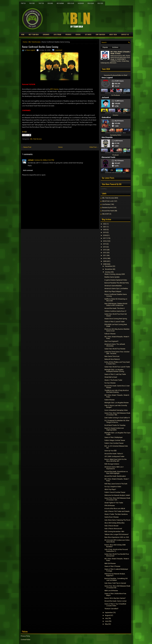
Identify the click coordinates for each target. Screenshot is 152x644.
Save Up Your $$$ (110, 451)
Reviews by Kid (107, 207)
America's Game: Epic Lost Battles (116, 288)
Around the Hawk (108, 211)
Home (23, 34)
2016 (105, 241)
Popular (105, 47)
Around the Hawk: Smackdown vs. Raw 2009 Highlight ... (116, 472)
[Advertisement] (49, 234)
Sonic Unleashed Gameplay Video (116, 410)
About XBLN (113, 34)
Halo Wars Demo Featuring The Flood (117, 520)
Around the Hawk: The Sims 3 (115, 308)
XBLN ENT (106, 214)
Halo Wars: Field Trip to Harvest (115, 583)
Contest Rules (26, 640)
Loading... (104, 189)
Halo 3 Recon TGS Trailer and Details (117, 511)
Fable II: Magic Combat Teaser (115, 440)
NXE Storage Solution (112, 464)
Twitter (41, 3)
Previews (68, 34)
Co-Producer (116, 95)
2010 (105, 258)
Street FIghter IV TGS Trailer (114, 503)
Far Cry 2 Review (110, 383)
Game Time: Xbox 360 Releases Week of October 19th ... (117, 414)
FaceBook (81, 3)
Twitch (23, 3)
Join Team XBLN (100, 34)
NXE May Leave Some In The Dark (116, 484)
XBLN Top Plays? (110, 489)
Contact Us (125, 34)
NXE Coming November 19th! (114, 532)
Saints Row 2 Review (112, 517)
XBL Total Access (34, 42)
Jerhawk (31, 160)
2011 (105, 255)
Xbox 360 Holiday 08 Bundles (114, 523)
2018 (105, 235)
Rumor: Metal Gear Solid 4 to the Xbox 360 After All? (115, 460)
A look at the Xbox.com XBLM (115, 508)
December (109, 266)
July (106, 618)
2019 (105, 232)
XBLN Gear (91, 3)
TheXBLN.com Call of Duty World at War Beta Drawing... (117, 391)
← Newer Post (26, 147)
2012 (105, 253)
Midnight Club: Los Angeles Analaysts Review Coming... (115, 371)
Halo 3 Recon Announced (113, 529)
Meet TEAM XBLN (34, 34)
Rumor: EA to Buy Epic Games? (115, 598)
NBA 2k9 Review (110, 563)
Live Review (106, 204)
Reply (30, 166)
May (106, 624)
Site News (88, 34)
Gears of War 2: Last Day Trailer (115, 374)
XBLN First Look (108, 201)
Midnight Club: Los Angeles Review (117, 403)
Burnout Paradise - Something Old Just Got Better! (116, 579)
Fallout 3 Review (110, 334)
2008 (105, 264)
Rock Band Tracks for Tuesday (115, 425)
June (107, 621)
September (109, 613)
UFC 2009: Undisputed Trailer (114, 456)
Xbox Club (71, 3)
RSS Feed (100, 3)
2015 (105, 244)
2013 (105, 250)
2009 (105, 261)
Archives (115, 47)
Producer (116, 155)
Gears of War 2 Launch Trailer (115, 322)
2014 (105, 247)
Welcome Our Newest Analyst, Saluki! (117, 495)
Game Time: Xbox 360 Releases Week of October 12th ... (117, 499)
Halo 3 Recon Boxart (111, 526)
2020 (105, 230)
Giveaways (46, 34)
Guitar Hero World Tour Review (115, 349)
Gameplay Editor (116, 135)
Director (116, 115)
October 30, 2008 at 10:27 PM (44, 160)
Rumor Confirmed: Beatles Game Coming (40, 47)
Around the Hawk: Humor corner (115, 601)
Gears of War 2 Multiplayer (114, 437)
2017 (105, 238)
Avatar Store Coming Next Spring (116, 319)
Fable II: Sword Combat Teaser (115, 492)
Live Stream (57, 34)
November (109, 269)
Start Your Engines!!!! (111, 341)
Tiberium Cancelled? (111, 609)
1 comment (58, 50)
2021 (105, 227)
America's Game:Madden (113, 286)
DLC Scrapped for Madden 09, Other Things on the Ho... (117, 421)
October (108, 272)
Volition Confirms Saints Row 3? (115, 311)
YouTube (32, 3)
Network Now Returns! (112, 359)
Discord (50, 3)
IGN (24, 132)
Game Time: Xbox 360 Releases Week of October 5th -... (117, 587)
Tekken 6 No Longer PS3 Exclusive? (117, 534)
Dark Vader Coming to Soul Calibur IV (117, 418)
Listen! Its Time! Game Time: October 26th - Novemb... (117, 353)
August (107, 615)
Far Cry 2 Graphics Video (113, 487)
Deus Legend (31, 50)
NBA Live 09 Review (111, 591)
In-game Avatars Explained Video (116, 280)
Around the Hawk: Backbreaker (115, 476)
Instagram (60, 3)
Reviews (78, 34)
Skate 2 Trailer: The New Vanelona (116, 514)
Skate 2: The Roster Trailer (113, 380)
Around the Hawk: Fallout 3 (114, 454)
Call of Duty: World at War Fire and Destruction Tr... (116, 550)
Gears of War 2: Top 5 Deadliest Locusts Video (115, 605)
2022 (105, 224)
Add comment (28, 170)
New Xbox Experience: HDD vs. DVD (117, 537)
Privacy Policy (25, 636)
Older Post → (94, 147)
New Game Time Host (112, 356)
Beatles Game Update (112, 277)
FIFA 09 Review (110, 506)
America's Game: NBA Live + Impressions (114, 468)
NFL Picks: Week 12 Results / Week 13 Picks (120, 53)
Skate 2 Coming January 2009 (115, 274)
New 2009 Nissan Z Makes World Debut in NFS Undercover (116, 304)
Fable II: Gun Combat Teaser (114, 443)
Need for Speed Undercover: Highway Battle (114, 429)
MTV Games (54, 89)
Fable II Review (110, 400)
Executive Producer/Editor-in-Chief (116, 75)
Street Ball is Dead (111, 377)
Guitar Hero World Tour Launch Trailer (117, 367)
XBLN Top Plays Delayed (113, 291)
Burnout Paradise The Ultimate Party (117, 283)
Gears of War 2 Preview (112, 566)
